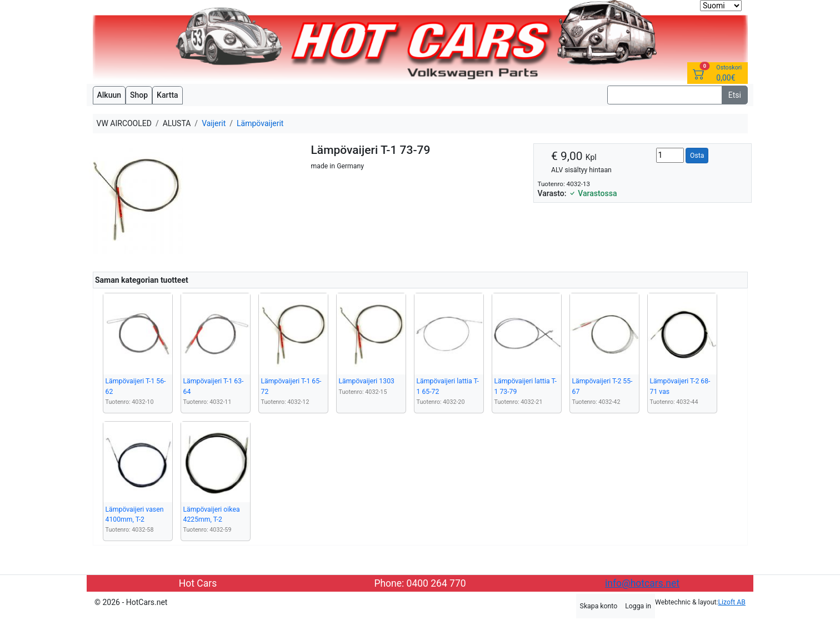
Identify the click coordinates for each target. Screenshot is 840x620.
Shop (139, 95)
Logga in (638, 606)
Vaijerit (214, 123)
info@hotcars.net (642, 583)
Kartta (167, 95)
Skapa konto (599, 606)
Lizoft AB (732, 602)
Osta (697, 156)
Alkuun (109, 95)
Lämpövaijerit (260, 123)
